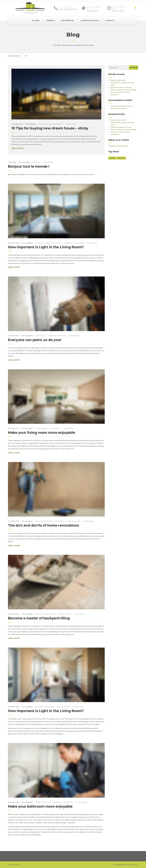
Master (69, 614)
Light (59, 707)
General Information (56, 124)
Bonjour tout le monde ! (29, 166)
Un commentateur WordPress (121, 106)
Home (59, 336)
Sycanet (17, 865)
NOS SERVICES (68, 20)
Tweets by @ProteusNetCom (118, 146)
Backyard (62, 614)
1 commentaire (48, 162)
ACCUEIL (36, 20)
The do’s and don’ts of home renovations (44, 525)
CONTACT (110, 20)
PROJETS (51, 20)
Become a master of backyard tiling (39, 618)
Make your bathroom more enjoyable (40, 806)
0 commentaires (71, 124)
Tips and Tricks (56, 243)
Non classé (36, 162)
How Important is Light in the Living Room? (46, 247)
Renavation (45, 428)
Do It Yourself (40, 336)
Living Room (68, 243)
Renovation (77, 521)
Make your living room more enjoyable (42, 433)
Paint (64, 336)
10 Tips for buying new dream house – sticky (50, 128)
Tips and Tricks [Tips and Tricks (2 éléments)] (121, 158)
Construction (43, 124)
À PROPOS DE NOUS (90, 20)
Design (48, 243)
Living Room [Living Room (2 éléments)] (112, 158)
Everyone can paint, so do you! (35, 340)
